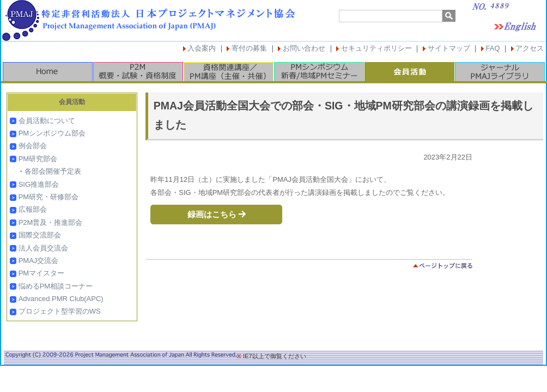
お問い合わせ (304, 48)
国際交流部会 (40, 235)
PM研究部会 (38, 159)
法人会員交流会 (43, 248)
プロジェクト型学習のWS (60, 311)
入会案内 (202, 48)
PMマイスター (42, 273)
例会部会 (33, 146)
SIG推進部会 (39, 184)
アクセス (530, 48)
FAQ (493, 48)
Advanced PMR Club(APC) (61, 299)
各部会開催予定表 (53, 171)
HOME (47, 72)
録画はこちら (217, 214)
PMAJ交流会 (39, 261)
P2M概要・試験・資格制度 (138, 72)
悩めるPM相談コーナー (56, 286)
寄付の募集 (249, 48)
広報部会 (33, 209)
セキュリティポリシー (376, 48)
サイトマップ (449, 48)
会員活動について (47, 121)
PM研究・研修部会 (49, 197)
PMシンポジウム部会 (52, 133)
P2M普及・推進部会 (51, 222)
